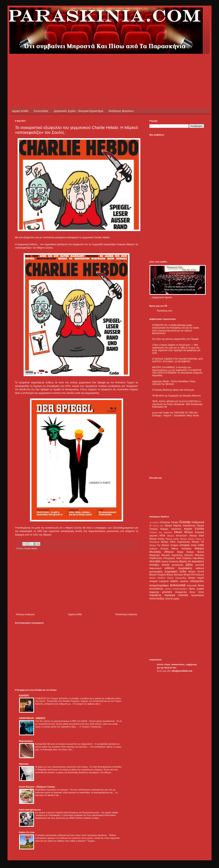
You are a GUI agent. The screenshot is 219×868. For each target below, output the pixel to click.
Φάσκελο (24, 764)
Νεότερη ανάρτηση (25, 614)
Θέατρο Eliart (197, 536)
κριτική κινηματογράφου (176, 589)
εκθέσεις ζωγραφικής (178, 568)
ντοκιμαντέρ (181, 592)
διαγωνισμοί (155, 568)
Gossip (185, 522)
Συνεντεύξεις (41, 111)
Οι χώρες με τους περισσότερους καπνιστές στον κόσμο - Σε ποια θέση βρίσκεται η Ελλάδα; (79, 767)
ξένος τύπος (197, 592)
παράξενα (155, 595)
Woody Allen (158, 526)
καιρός (174, 581)
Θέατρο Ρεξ (155, 545)
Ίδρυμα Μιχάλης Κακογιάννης (180, 526)
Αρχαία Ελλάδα (194, 529)
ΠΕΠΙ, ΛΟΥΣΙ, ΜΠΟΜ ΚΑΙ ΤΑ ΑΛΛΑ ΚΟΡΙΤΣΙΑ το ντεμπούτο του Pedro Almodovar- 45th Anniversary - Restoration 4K (178, 404)
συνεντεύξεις (157, 598)
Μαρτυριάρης (26, 741)
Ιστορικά (184, 545)
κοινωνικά (178, 585)
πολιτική (183, 595)
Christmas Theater (169, 522)
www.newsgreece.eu (30, 810)
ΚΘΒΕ (201, 545)
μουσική (167, 592)
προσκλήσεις (198, 595)
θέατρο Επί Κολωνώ (194, 575)
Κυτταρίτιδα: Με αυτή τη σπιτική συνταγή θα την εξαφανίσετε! (64, 744)
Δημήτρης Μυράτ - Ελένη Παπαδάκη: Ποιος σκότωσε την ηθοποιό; (174, 383)
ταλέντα (169, 599)
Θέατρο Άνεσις (157, 539)
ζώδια (183, 571)
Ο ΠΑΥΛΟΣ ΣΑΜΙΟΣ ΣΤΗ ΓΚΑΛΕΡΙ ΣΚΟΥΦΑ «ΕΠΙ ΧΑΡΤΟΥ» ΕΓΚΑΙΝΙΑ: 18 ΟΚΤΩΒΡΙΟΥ (177, 360)
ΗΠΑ (162, 535)
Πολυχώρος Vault (172, 558)
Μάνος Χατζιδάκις (181, 549)
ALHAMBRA (154, 522)
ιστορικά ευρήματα (159, 581)
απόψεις (154, 565)
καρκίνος (184, 581)
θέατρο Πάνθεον (157, 578)
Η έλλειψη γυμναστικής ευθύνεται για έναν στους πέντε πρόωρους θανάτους (71, 835)
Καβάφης (153, 549)
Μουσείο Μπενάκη (194, 555)
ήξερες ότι (185, 561)
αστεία (166, 565)
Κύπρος (165, 549)
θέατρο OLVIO (196, 572)
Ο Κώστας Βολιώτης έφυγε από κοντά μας (173, 390)
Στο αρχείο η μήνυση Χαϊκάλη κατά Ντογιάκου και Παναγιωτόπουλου (68, 813)
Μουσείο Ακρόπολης (172, 555)
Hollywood (198, 522)
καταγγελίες (197, 581)
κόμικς (192, 589)
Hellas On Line (27, 832)
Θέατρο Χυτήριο (170, 545)
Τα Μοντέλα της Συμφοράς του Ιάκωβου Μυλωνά (176, 396)
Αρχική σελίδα (20, 111)
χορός (176, 599)
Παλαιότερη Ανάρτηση (126, 614)
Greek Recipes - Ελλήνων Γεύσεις (37, 787)
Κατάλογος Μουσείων (121, 111)
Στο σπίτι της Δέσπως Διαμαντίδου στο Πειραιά (175, 339)
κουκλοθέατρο (156, 589)
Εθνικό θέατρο (183, 532)
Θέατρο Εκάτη (172, 539)
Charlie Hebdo (31, 548)
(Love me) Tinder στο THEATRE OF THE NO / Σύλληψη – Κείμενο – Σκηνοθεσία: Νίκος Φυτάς (176, 414)
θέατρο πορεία (196, 578)
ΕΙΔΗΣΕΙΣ (24, 696)
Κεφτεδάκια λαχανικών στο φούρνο (52, 790)
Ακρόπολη (176, 529)
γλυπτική (200, 565)
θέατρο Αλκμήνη (158, 575)
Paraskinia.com (165, 311)
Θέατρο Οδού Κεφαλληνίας (176, 542)
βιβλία (189, 565)
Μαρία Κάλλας (185, 552)
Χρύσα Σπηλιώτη (170, 562)
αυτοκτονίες (178, 565)
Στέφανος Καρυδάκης (193, 558)
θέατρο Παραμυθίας (177, 578)
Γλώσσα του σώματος (161, 532)
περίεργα (170, 595)
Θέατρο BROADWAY (177, 536)
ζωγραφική (171, 571)
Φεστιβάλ (155, 561)
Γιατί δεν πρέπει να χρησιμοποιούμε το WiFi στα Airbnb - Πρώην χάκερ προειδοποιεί (75, 721)
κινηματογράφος (159, 585)
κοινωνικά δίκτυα (196, 586)
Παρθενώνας (156, 558)
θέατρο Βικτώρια (175, 575)
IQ (150, 526)
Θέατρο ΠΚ (198, 542)
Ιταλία (194, 545)
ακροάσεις (198, 561)
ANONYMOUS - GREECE (32, 718)
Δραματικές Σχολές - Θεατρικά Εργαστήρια (79, 111)
